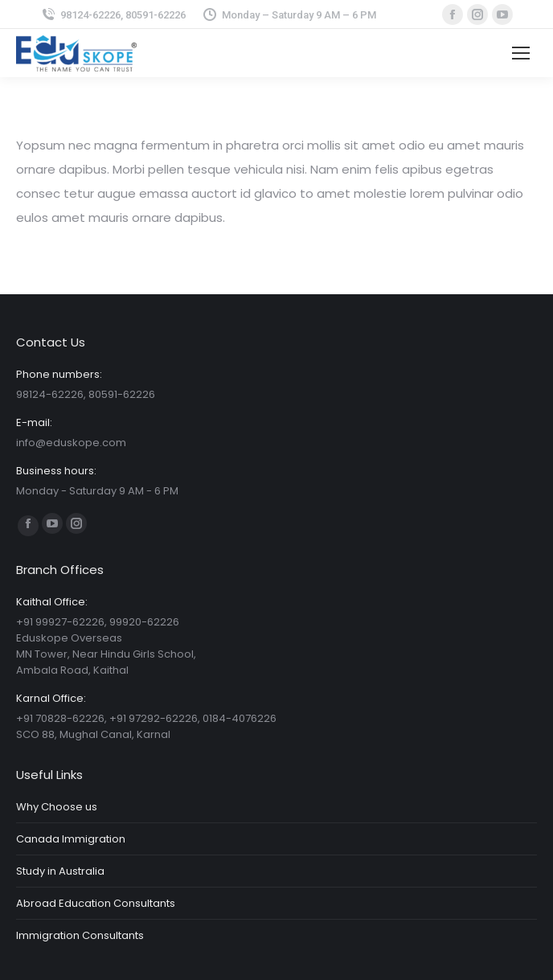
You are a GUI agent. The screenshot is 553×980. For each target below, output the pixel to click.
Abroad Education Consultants (96, 903)
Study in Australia (60, 871)
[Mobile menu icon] (521, 53)
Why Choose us (57, 807)
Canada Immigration (71, 839)
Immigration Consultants (80, 935)
